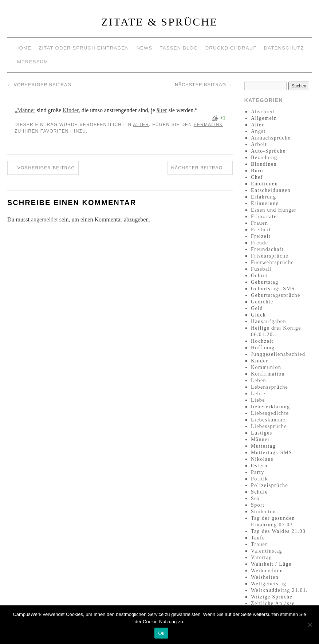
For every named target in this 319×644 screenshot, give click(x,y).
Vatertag (261, 557)
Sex (255, 498)
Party (258, 472)
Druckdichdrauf (231, 48)
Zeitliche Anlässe (273, 603)
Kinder (71, 110)
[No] (310, 625)
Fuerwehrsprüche (272, 262)
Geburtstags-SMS (273, 289)
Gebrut (259, 276)
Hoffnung (263, 348)
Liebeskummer (269, 420)
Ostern (259, 466)
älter (162, 110)
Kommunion (266, 367)
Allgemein (264, 118)
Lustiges (262, 433)
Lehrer (259, 394)
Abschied (263, 112)
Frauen (259, 223)
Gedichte (262, 302)
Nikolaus (262, 459)
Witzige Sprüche (272, 597)
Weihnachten (267, 571)
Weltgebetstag (269, 584)
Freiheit (261, 230)
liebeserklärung (270, 407)
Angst (258, 131)
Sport (258, 505)
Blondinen (264, 164)
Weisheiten (265, 577)
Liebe (258, 400)
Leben (259, 380)
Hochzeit (262, 341)
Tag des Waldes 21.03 (278, 531)
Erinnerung (265, 203)
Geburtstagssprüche (276, 295)
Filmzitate (264, 217)
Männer (26, 110)
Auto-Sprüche (268, 151)
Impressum (32, 62)
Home (23, 48)
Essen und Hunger (274, 210)
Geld (257, 308)
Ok (161, 633)
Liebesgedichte (270, 413)
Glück (258, 315)
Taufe (258, 538)
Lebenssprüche (269, 387)
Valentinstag (267, 551)
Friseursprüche (270, 256)
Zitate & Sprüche (160, 22)
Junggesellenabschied (278, 354)
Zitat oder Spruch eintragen (84, 48)
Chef (257, 177)
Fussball (261, 269)
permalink (208, 125)
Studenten (263, 512)
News (144, 48)
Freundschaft (267, 249)
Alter (141, 125)
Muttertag (263, 446)
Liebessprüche (269, 426)
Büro (257, 171)
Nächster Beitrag (204, 85)
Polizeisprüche (269, 485)
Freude (259, 243)
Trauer (259, 544)
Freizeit (261, 236)
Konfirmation (268, 374)
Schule (259, 492)
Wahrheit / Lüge (271, 564)
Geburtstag (265, 282)
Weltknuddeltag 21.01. (279, 590)
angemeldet (44, 219)
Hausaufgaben (269, 321)
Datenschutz (284, 48)
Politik (259, 479)
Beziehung (264, 158)
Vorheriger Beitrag (39, 85)
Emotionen (264, 184)
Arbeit (259, 144)
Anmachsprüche (271, 138)
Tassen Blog (179, 48)
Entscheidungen (271, 190)
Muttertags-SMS (271, 453)
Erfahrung (263, 197)
